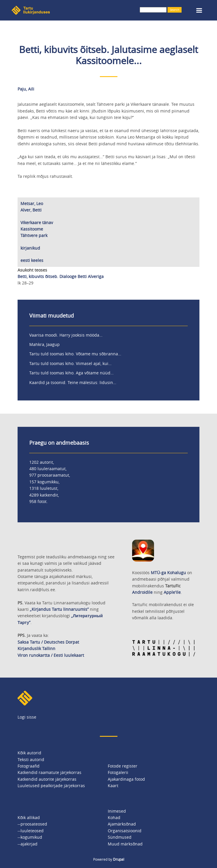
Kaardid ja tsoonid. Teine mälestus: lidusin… (73, 382)
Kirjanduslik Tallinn (36, 648)
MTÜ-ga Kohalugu (168, 573)
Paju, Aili (26, 89)
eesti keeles (32, 260)
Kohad (114, 817)
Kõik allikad (29, 817)
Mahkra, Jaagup (45, 344)
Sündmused (120, 837)
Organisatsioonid (125, 831)
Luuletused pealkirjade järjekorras (51, 786)
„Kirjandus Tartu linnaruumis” (59, 609)
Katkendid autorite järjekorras (47, 779)
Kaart (113, 786)
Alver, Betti (31, 210)
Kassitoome (32, 229)
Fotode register (123, 766)
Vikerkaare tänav (37, 222)
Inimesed (117, 811)
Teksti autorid (31, 759)
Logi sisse (27, 717)
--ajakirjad (28, 844)
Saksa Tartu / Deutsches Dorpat (48, 642)
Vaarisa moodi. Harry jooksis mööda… (66, 335)
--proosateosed (32, 824)
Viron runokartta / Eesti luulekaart (51, 655)
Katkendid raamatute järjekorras (49, 772)
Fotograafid (29, 766)
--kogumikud (30, 837)
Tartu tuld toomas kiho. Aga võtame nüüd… (71, 373)
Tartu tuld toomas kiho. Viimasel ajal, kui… (70, 363)
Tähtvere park (34, 235)
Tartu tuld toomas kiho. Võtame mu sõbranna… (75, 354)
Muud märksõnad (125, 844)
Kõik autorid (29, 753)
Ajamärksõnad (122, 824)
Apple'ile (172, 592)
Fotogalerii (118, 772)
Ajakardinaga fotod (126, 779)
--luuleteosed (31, 831)
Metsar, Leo (32, 203)
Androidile (142, 592)
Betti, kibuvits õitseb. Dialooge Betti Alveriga (61, 276)
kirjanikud (30, 248)
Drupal (119, 859)
